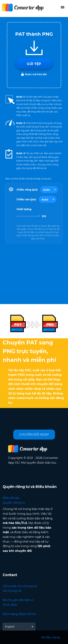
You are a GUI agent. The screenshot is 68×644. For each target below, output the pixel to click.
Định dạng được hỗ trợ (19, 614)
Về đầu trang (50, 637)
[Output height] (48, 199)
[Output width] (49, 190)
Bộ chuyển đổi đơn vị (18, 600)
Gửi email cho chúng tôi (20, 586)
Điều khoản (11, 498)
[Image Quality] (28, 216)
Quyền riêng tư (14, 503)
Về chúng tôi (12, 591)
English (10, 627)
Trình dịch (10, 605)
